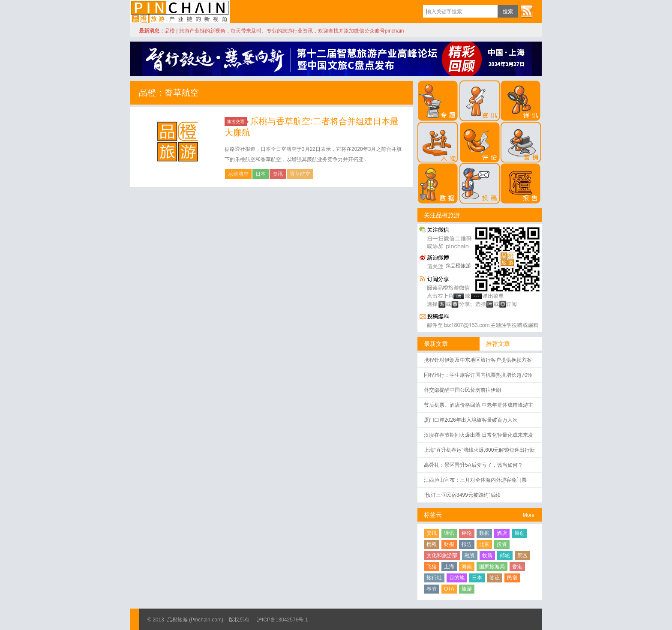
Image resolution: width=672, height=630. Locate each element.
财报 (449, 544)
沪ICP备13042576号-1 (282, 620)
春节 (432, 589)
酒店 (502, 533)
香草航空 (300, 174)
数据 (484, 533)
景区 (522, 555)
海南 (467, 567)
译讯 (449, 533)
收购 (487, 555)
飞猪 (432, 567)
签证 (495, 578)
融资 (470, 555)
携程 (432, 544)
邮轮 (505, 555)
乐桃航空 (238, 174)
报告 (467, 544)
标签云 (433, 515)
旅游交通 (237, 121)
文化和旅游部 (442, 555)
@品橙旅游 (458, 266)
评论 (467, 533)
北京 (484, 544)
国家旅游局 (492, 567)
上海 (449, 567)
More (529, 515)
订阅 (527, 11)
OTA (449, 589)
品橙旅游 (180, 12)
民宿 (512, 578)
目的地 (457, 578)
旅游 (467, 589)
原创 (519, 533)
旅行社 (434, 578)
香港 (517, 567)
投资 (502, 544)
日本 (261, 174)
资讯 (278, 174)
